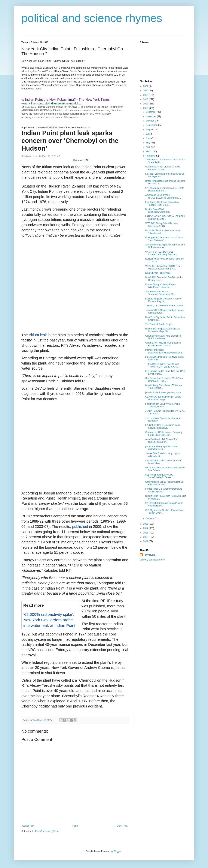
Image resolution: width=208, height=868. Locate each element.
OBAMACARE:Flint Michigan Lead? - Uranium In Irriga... (164, 398)
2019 (146, 95)
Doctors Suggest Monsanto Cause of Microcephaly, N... (164, 300)
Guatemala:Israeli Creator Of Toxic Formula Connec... (163, 168)
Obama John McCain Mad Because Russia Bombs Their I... (163, 344)
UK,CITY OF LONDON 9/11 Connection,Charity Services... (162, 253)
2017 (146, 104)
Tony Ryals (149, 555)
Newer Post (28, 826)
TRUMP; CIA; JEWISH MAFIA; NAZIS (164, 306)
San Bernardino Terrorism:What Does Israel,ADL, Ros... (164, 380)
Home (75, 826)
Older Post (122, 826)
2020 (146, 91)
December (151, 112)
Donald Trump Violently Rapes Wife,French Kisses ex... (161, 286)
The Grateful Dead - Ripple (159, 324)
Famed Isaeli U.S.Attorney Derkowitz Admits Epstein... (164, 490)
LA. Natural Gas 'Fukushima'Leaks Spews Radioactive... (163, 426)
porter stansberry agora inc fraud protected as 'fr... (162, 448)
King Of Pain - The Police (158, 273)
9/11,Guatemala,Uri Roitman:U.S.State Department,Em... (165, 189)
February (151, 156)
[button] (23, 107)
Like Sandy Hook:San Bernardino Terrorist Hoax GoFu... (162, 203)
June (149, 138)
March (149, 152)
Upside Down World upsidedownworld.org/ (158, 211)
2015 (146, 524)
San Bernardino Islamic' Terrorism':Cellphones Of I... (161, 293)
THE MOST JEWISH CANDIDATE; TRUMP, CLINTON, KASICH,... (163, 365)
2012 (146, 537)
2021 (146, 86)
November (151, 116)
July (148, 134)
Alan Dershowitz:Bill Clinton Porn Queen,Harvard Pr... (162, 441)
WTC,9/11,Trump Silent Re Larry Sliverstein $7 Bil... (162, 225)
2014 (146, 528)
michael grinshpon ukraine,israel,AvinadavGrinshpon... (164, 351)
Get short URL (81, 160)
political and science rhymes (92, 18)
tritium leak (38, 335)
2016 (146, 108)
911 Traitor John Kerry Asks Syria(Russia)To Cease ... (159, 476)
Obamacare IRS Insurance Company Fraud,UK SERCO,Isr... (164, 434)
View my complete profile (152, 560)
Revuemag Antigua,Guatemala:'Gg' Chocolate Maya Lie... (163, 330)
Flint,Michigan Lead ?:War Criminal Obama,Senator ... (163, 405)
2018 (146, 99)
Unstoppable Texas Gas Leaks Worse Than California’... (164, 239)
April (148, 147)
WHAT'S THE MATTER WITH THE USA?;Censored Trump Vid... (163, 267)
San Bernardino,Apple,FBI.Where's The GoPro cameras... (165, 246)
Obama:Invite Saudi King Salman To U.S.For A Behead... (163, 337)
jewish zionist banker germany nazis (163, 392)
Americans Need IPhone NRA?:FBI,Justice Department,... (163, 196)
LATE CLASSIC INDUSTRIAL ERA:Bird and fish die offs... (165, 218)
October (150, 121)
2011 (146, 541)
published (80, 527)
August (150, 130)
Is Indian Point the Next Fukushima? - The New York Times (66, 100)
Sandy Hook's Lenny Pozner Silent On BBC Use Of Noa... (164, 483)
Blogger (117, 851)
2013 (146, 533)
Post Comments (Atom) (47, 831)
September (152, 125)
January (150, 518)
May (148, 143)
